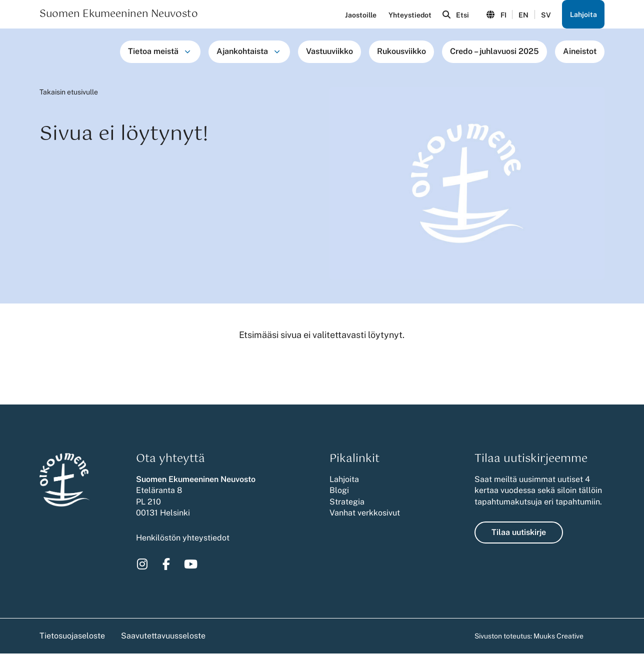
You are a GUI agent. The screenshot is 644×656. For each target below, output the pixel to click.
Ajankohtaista (242, 54)
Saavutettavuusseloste (163, 638)
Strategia (347, 504)
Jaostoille (357, 16)
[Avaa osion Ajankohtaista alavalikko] (277, 54)
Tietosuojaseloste (72, 638)
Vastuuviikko (329, 54)
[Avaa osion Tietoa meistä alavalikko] (187, 54)
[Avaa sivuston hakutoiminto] (453, 15)
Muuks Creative (558, 638)
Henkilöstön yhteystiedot (183, 540)
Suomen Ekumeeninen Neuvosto (119, 15)
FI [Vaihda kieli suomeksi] (501, 16)
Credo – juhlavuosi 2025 (494, 54)
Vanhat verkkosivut (365, 515)
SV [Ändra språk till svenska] (544, 16)
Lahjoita (583, 15)
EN (522, 16)
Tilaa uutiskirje (519, 535)
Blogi (339, 493)
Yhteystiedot (406, 16)
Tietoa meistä (153, 54)
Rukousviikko (401, 54)
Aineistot (580, 54)
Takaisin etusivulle (69, 94)
